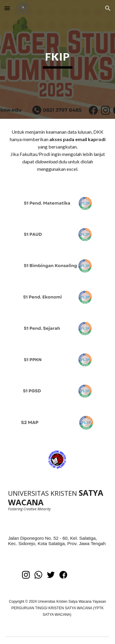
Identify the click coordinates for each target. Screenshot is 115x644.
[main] (57, 59)
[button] (7, 8)
